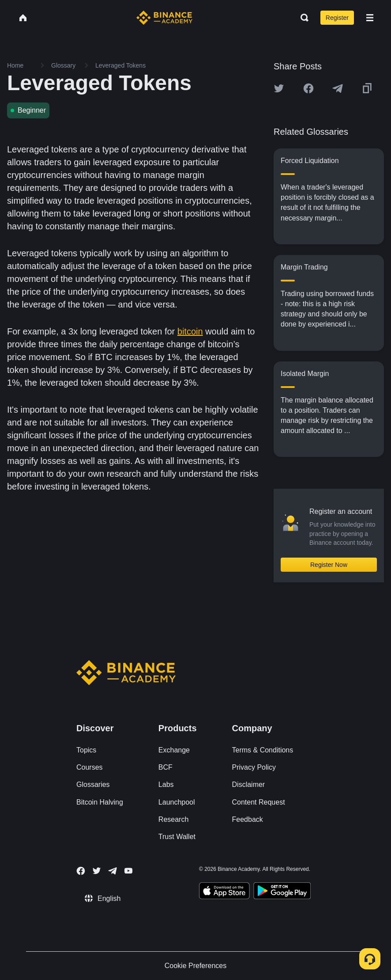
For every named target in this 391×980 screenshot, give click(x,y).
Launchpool (177, 802)
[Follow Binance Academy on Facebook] (81, 871)
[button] (370, 18)
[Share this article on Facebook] (308, 88)
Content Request (259, 802)
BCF (165, 767)
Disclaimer (249, 784)
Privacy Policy (254, 767)
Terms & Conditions (263, 750)
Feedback (248, 819)
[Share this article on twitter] (279, 88)
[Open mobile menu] (370, 18)
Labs (166, 784)
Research (173, 819)
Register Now (329, 565)
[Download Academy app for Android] (282, 892)
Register (337, 18)
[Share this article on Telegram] (338, 88)
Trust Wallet (177, 837)
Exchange (174, 750)
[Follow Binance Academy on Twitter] (97, 871)
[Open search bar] (302, 18)
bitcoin (190, 331)
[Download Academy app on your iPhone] (224, 892)
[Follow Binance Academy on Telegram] (113, 871)
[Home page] (164, 18)
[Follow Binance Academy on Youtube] (128, 871)
